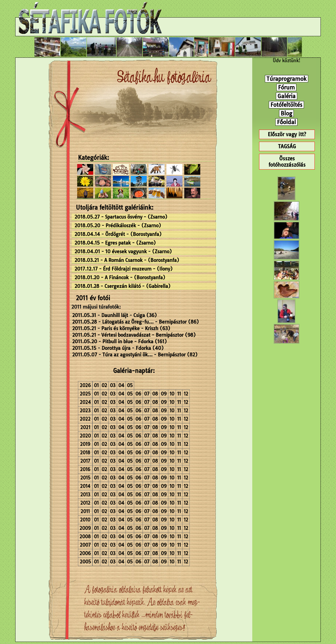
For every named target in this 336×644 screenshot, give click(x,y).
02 (104, 385)
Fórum (286, 87)
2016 (85, 469)
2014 (85, 486)
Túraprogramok (287, 79)
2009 (85, 528)
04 (121, 385)
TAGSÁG (287, 146)
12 (186, 394)
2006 (85, 553)
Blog (286, 113)
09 (164, 394)
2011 (85, 511)
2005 (85, 562)
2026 (85, 385)
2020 (85, 436)
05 (130, 385)
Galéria (287, 96)
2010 (85, 520)
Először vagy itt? (287, 134)
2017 (85, 461)
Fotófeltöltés (286, 105)
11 (179, 394)
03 (113, 385)
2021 (85, 427)
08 (155, 394)
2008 (85, 537)
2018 (85, 453)
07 (147, 394)
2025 (85, 394)
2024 (85, 402)
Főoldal (286, 122)
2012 (85, 503)
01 (96, 385)
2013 (85, 495)
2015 (85, 478)
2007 (85, 545)
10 (172, 394)
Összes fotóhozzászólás (287, 162)
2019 (85, 444)
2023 (85, 411)
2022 (85, 419)
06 (138, 394)
